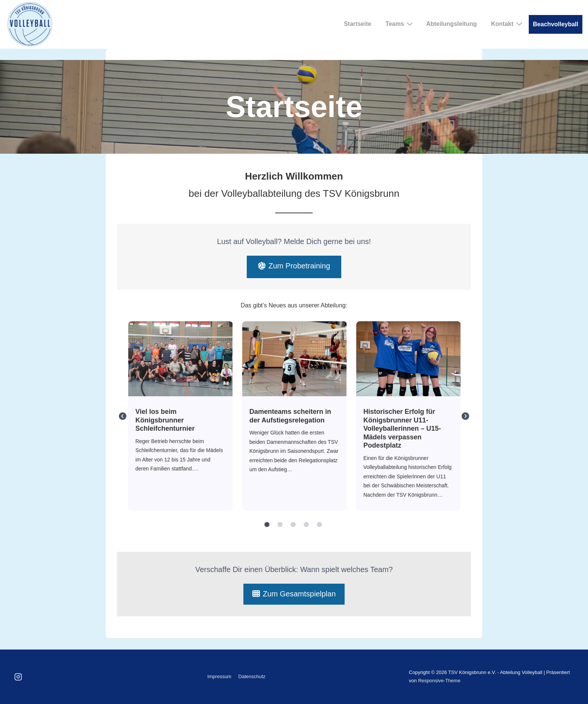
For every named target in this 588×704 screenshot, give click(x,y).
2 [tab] (280, 525)
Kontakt (508, 24)
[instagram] (18, 677)
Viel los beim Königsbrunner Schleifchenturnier (180, 358)
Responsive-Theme (439, 681)
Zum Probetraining (294, 266)
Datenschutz (252, 676)
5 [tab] (319, 525)
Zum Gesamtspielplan (294, 594)
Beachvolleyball (556, 24)
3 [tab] (293, 525)
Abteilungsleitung (451, 24)
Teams (400, 24)
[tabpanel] (180, 416)
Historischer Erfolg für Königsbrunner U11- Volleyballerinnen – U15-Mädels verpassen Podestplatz (408, 358)
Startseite (358, 24)
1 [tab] (267, 525)
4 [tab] (306, 525)
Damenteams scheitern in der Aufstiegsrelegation (294, 358)
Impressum (219, 676)
